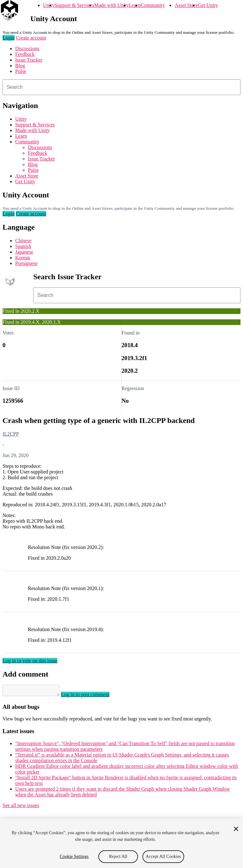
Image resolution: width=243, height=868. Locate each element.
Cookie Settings (74, 856)
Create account (31, 38)
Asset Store (186, 5)
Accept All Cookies (163, 856)
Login (9, 38)
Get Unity (208, 5)
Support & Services (74, 5)
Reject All (118, 856)
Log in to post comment (92, 696)
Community (153, 5)
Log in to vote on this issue (30, 661)
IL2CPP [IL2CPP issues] (11, 434)
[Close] (236, 829)
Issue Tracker (29, 60)
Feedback (25, 54)
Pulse (21, 71)
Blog (20, 66)
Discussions (27, 48)
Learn (135, 5)
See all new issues (21, 807)
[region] (121, 843)
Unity (49, 5)
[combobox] (121, 87)
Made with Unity (112, 5)
